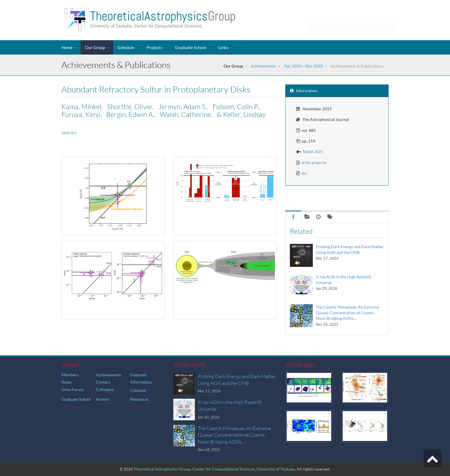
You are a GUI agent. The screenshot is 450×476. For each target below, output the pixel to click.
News (66, 382)
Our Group (97, 47)
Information (141, 382)
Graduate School (192, 47)
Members (70, 375)
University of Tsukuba (276, 469)
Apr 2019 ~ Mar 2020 (303, 66)
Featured (138, 375)
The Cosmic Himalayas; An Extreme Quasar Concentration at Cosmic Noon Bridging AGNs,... (347, 313)
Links (225, 47)
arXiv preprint (314, 162)
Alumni (102, 399)
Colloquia (105, 389)
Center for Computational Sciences (224, 469)
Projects (156, 47)
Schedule (128, 47)
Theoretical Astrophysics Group (162, 469)
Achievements (263, 66)
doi (304, 173)
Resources (139, 399)
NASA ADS (313, 152)
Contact (103, 382)
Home (69, 47)
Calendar (138, 390)
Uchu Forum (73, 389)
